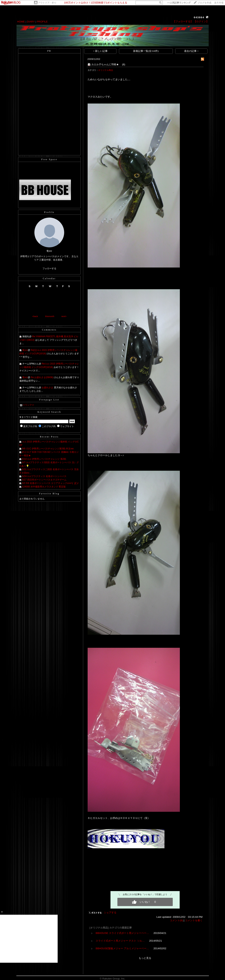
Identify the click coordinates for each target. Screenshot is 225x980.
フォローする (49, 268)
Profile (49, 212)
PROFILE (42, 22)
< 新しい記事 (100, 51)
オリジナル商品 (106, 70)
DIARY (31, 22)
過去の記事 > (191, 51)
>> (179, 3)
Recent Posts (49, 437)
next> (64, 316)
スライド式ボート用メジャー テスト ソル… (120, 941)
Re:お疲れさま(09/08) (42, 377)
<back (35, 316)
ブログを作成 (204, 3)
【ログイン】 (201, 21)
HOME (21, 22)
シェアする (110, 912)
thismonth (50, 316)
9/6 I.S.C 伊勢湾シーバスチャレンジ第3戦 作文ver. (48, 449)
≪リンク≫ (28, 405)
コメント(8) (176, 920)
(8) (124, 64)
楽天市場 (219, 3)
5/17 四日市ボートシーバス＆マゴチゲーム (44, 480)
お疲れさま (48, 388)
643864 (199, 17)
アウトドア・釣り (47, 3)
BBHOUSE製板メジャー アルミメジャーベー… (122, 948)
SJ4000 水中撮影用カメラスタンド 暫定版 (44, 487)
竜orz (25, 350)
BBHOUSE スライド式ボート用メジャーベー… (122, 933)
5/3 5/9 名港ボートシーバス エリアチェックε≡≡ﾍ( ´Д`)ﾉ (50, 483)
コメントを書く (194, 920)
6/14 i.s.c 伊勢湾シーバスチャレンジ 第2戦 (44, 459)
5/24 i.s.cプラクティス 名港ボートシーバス (44, 476)
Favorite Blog (49, 494)
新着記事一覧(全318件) (146, 51)
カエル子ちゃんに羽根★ (106, 64)
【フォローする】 (183, 21)
